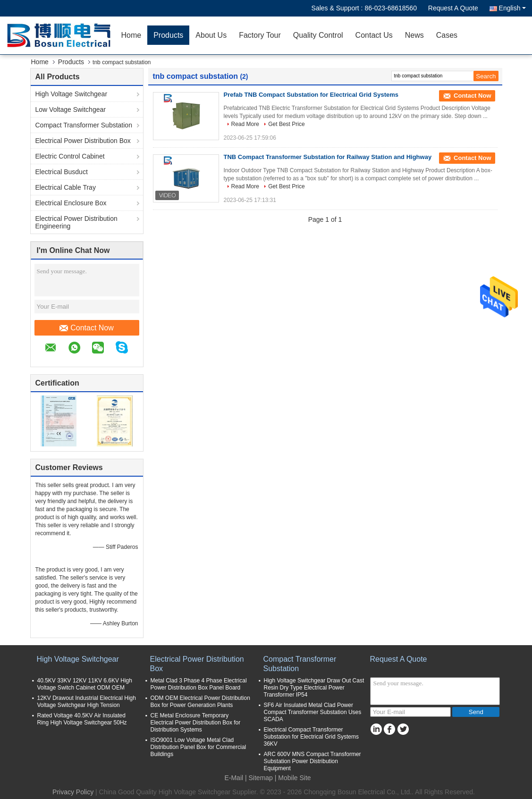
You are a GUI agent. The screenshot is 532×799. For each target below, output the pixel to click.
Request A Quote (453, 8)
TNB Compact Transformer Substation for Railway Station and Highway (328, 157)
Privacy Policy (73, 792)
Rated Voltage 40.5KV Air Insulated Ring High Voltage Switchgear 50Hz (82, 719)
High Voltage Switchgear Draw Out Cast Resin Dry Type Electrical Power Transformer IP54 (314, 688)
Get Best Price (286, 124)
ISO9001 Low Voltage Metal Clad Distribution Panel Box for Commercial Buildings (198, 747)
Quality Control (318, 35)
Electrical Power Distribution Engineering (76, 222)
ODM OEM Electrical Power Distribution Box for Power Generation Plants (200, 702)
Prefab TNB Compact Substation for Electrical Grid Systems (311, 95)
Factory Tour (260, 35)
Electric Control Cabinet (70, 156)
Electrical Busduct (62, 172)
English (512, 8)
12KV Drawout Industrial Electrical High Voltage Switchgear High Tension (87, 702)
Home (131, 35)
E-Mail (234, 778)
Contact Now (87, 328)
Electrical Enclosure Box (71, 203)
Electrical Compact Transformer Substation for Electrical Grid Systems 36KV (311, 737)
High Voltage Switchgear (72, 94)
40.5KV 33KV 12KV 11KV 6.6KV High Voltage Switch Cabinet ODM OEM (85, 684)
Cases (447, 35)
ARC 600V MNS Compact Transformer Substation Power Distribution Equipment (312, 761)
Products (168, 35)
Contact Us (374, 35)
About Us (211, 35)
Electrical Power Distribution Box (83, 141)
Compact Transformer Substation (84, 125)
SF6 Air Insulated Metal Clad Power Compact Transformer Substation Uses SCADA (313, 712)
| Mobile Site (293, 778)
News (414, 35)
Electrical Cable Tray (66, 187)
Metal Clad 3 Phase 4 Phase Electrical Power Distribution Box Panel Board (199, 684)
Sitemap (261, 778)
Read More (245, 124)
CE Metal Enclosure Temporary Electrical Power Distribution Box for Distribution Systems (196, 723)
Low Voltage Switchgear (71, 109)
